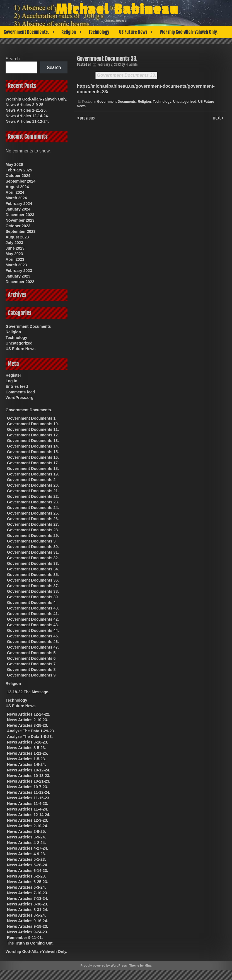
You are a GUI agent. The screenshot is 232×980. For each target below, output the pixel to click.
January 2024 (18, 209)
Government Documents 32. (33, 558)
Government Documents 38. (33, 591)
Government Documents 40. (33, 608)
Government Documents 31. (33, 552)
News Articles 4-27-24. (27, 848)
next (218, 118)
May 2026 (14, 164)
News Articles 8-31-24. (27, 910)
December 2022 (20, 282)
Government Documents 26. (33, 519)
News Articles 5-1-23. (26, 859)
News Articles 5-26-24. (27, 865)
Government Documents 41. (33, 614)
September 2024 (20, 181)
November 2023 (20, 220)
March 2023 (16, 265)
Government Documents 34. (33, 569)
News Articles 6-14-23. (27, 871)
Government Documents (116, 102)
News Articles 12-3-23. (27, 820)
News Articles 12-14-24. (27, 116)
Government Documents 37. (33, 586)
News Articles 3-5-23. (26, 748)
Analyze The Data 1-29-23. (31, 731)
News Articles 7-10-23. (27, 893)
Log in (11, 381)
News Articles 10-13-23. (29, 776)
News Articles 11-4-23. (27, 804)
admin (133, 65)
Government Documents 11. (33, 429)
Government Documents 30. (33, 547)
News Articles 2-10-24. (27, 826)
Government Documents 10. (33, 424)
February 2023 (19, 271)
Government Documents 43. (33, 625)
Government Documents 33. (107, 59)
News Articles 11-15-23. (29, 798)
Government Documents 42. (33, 619)
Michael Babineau (117, 9)
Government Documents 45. (33, 636)
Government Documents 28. (33, 530)
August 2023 (17, 237)
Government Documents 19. (33, 474)
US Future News (133, 32)
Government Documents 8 (31, 670)
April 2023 (15, 259)
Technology (99, 32)
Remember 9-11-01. (25, 938)
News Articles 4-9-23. (26, 854)
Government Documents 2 (31, 480)
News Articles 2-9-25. (25, 105)
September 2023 (20, 231)
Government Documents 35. (33, 575)
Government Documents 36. (33, 580)
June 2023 (15, 248)
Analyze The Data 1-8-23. (30, 737)
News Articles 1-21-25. (26, 110)
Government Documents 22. (33, 496)
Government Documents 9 (31, 675)
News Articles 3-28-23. (27, 725)
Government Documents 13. (33, 441)
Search (13, 59)
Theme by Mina (140, 965)
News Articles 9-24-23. (27, 932)
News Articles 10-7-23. (27, 787)
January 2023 (18, 276)
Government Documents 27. (33, 524)
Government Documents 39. (33, 597)
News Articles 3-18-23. (27, 742)
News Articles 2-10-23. (27, 720)
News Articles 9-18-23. (27, 926)
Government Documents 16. (33, 457)
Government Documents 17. (33, 463)
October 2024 (18, 176)
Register (13, 375)
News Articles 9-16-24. (27, 921)
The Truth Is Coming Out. (30, 943)
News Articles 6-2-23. (26, 876)
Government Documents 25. (33, 513)
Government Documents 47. (33, 647)
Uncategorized (185, 102)
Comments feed (20, 392)
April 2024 (15, 192)
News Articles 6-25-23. (27, 882)
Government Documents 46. (33, 642)
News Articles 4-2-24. (26, 843)
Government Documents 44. (33, 630)
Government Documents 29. (33, 536)
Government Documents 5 (31, 653)
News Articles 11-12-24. (27, 121)
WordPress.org (20, 398)
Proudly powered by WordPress (104, 965)
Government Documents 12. (33, 435)
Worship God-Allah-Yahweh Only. (189, 32)
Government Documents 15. (33, 452)
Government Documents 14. (33, 446)
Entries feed (17, 386)
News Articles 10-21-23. (29, 781)
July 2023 (14, 243)
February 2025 (19, 170)
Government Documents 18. (33, 469)
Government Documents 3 (31, 541)
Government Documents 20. (33, 485)
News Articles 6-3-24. (26, 887)
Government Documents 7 (31, 664)
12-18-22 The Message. (28, 692)
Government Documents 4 (31, 603)
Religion (69, 32)
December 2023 (20, 215)
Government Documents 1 (31, 418)
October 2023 (18, 226)
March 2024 (16, 198)
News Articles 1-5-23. (26, 759)
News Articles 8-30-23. (27, 904)
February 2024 (19, 204)
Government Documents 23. (33, 502)
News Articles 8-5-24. (26, 915)
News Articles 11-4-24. (27, 809)
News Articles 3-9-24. (26, 837)
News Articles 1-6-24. (26, 764)
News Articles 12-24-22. (29, 714)
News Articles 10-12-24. (29, 770)
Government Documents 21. (33, 491)
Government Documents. (26, 32)
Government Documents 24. (33, 508)
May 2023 (14, 254)
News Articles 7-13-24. (27, 898)
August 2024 (17, 187)
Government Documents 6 (31, 658)
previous (87, 118)
